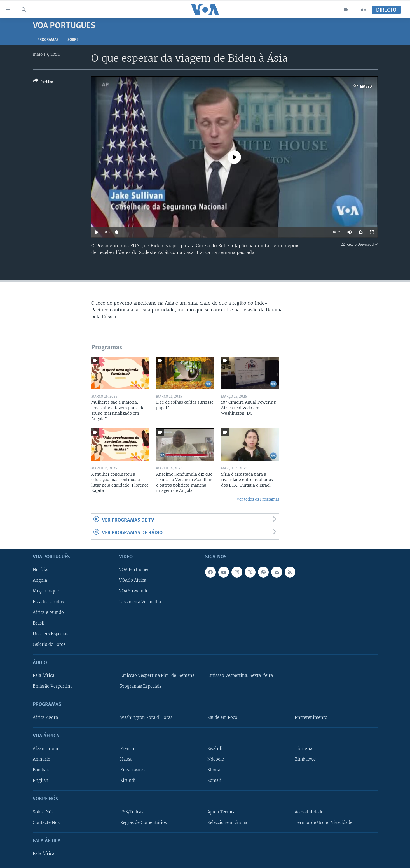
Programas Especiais (141, 686)
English (41, 781)
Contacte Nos (46, 822)
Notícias (41, 570)
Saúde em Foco (222, 717)
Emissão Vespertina (53, 686)
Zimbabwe (305, 759)
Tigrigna (304, 749)
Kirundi (128, 781)
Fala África (44, 676)
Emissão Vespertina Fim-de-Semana (157, 676)
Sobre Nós (43, 812)
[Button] (43, 82)
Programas (48, 40)
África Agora (45, 717)
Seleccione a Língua (227, 822)
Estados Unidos (48, 602)
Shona (214, 770)
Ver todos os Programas (258, 499)
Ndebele (216, 759)
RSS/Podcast (133, 812)
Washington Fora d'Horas (146, 717)
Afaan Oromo (46, 749)
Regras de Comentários (143, 822)
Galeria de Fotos (49, 644)
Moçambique (46, 591)
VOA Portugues (134, 570)
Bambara (42, 770)
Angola (40, 580)
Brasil (39, 623)
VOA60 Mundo (134, 591)
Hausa (126, 759)
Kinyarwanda (133, 770)
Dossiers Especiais (51, 634)
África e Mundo (48, 612)
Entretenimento (311, 717)
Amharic (41, 759)
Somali (214, 781)
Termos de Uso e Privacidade (324, 822)
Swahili (215, 749)
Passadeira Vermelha (140, 602)
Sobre (73, 40)
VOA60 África (133, 580)
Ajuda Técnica (221, 812)
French (127, 749)
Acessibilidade (309, 812)
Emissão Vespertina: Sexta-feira (240, 676)
